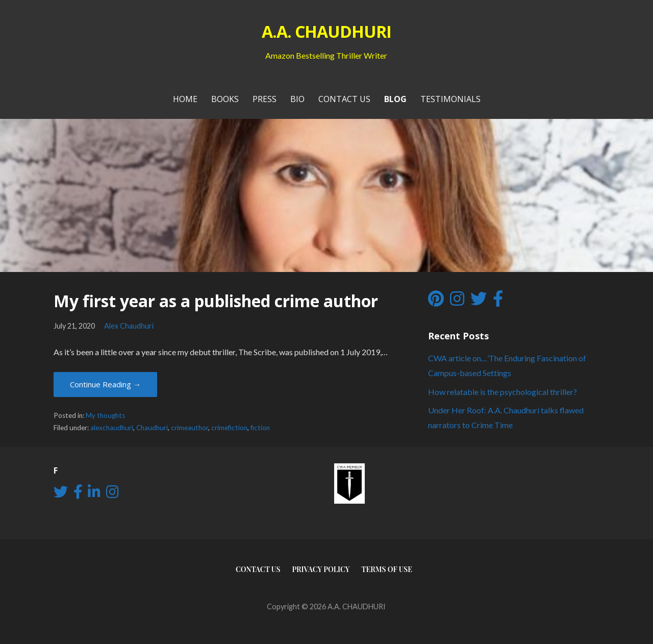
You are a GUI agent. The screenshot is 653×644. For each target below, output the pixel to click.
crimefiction (229, 428)
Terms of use (387, 569)
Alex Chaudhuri (129, 326)
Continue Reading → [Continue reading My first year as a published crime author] (105, 384)
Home (185, 99)
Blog (395, 99)
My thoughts (105, 415)
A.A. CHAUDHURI (327, 31)
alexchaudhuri (112, 428)
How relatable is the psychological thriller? (503, 392)
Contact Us (344, 99)
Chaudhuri (152, 428)
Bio (297, 99)
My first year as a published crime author (216, 301)
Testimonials (450, 99)
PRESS (265, 99)
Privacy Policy (321, 569)
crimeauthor (190, 428)
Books (225, 99)
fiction (260, 428)
